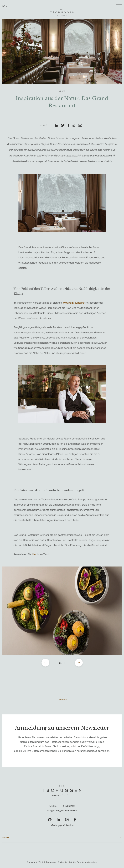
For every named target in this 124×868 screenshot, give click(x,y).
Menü (6, 838)
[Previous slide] (45, 663)
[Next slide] (79, 663)
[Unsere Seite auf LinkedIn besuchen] (58, 820)
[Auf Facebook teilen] (70, 126)
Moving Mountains (74, 303)
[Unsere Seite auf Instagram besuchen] (67, 820)
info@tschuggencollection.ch (62, 810)
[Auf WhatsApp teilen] (75, 126)
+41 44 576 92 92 (66, 806)
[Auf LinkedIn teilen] (58, 126)
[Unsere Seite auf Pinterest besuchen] (50, 820)
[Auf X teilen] (64, 126)
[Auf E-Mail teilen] (82, 126)
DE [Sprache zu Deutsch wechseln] (5, 6)
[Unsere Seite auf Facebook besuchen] (75, 820)
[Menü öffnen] (119, 6)
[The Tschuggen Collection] (62, 11)
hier (34, 554)
